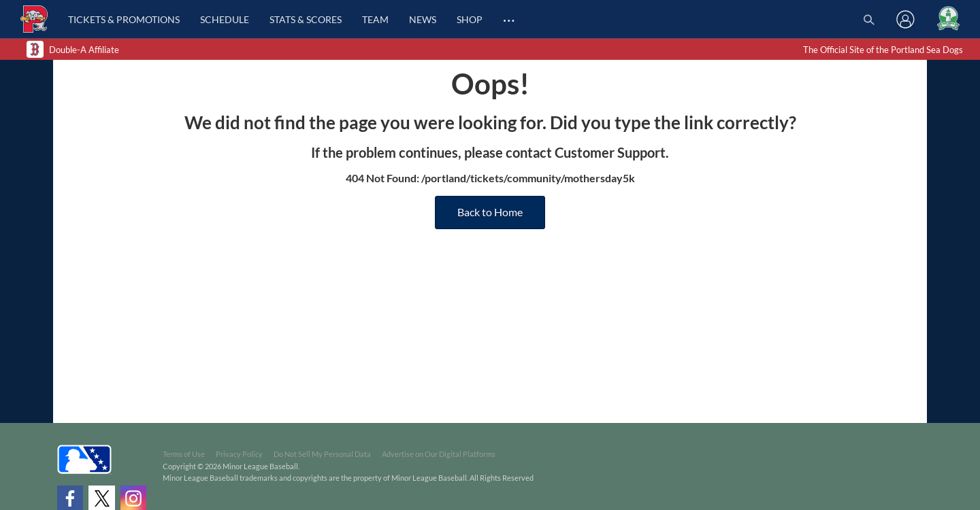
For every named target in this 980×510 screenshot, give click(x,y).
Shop (470, 19)
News (423, 19)
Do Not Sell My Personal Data (322, 454)
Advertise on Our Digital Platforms (439, 454)
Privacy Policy (239, 454)
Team (375, 19)
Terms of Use (184, 454)
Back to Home (490, 213)
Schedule (225, 19)
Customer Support (610, 152)
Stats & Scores (306, 19)
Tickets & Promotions (124, 19)
